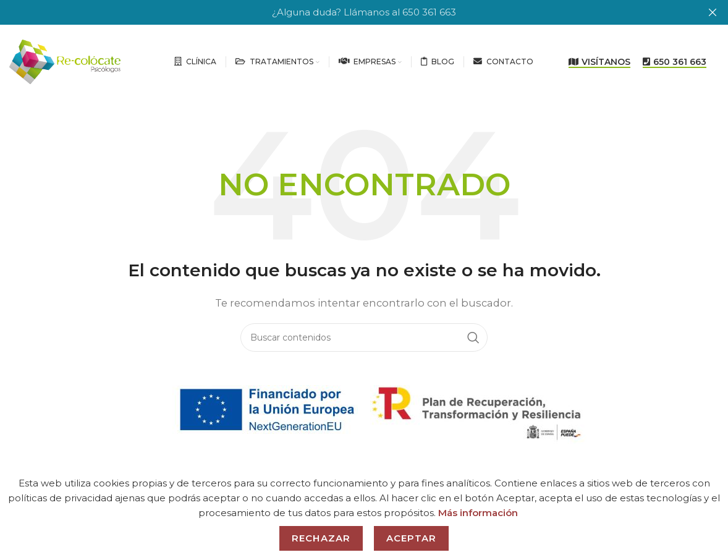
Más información (478, 513)
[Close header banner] (713, 12)
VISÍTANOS (599, 62)
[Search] (364, 337)
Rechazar (321, 538)
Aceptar (411, 538)
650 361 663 (675, 62)
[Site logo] (65, 61)
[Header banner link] (345, 12)
